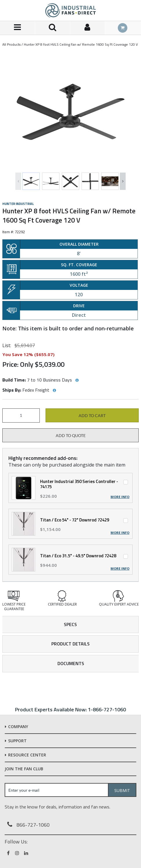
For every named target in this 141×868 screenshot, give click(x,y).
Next (123, 181)
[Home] (70, 10)
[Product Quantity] (21, 416)
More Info (120, 497)
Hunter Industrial (18, 204)
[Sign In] (88, 28)
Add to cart (92, 416)
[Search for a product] (53, 28)
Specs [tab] (70, 624)
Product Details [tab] (70, 644)
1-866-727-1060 (107, 709)
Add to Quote (71, 436)
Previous (18, 181)
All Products (11, 44)
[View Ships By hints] (54, 390)
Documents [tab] (71, 663)
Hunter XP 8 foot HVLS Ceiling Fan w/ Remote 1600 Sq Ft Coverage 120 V (81, 44)
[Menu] (18, 28)
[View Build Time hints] (77, 380)
